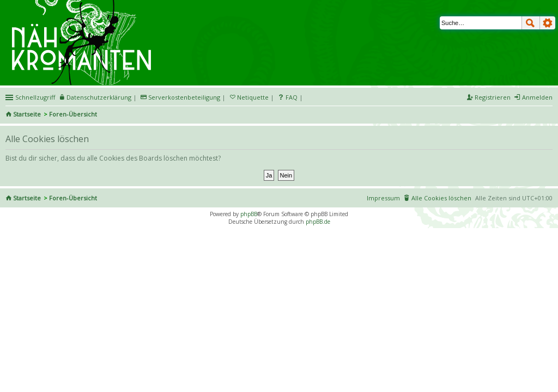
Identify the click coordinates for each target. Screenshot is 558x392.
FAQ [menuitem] (292, 97)
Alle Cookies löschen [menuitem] (441, 198)
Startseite (27, 114)
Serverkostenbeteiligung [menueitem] (184, 97)
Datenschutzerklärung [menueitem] (99, 97)
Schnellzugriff (35, 97)
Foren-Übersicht (73, 114)
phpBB (249, 214)
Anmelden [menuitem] (537, 97)
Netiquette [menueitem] (253, 97)
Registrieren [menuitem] (493, 97)
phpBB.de (318, 222)
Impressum (383, 198)
